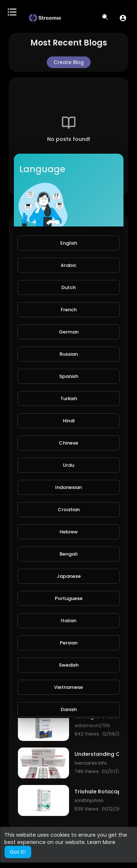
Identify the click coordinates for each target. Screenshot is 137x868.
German (69, 332)
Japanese (69, 576)
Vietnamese (68, 687)
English (69, 243)
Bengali (68, 554)
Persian (69, 643)
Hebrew (69, 532)
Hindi (69, 421)
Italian (68, 621)
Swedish (69, 665)
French (69, 310)
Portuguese (69, 598)
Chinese (68, 443)
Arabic (68, 265)
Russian (69, 354)
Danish (69, 709)
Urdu (68, 465)
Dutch (68, 287)
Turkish (69, 399)
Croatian (69, 510)
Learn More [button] (101, 842)
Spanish (69, 376)
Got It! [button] (18, 852)
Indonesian (68, 487)
